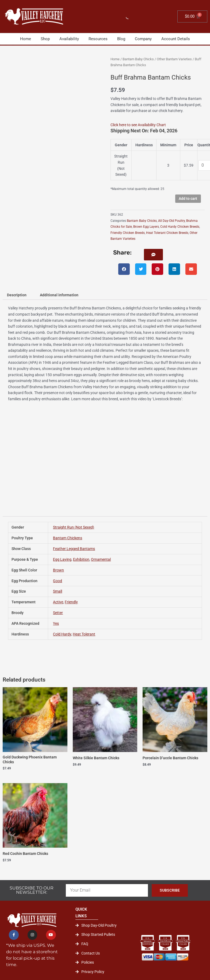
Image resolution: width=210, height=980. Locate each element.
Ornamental (101, 559)
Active (58, 602)
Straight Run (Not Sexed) (74, 527)
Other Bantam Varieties (174, 59)
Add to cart (188, 199)
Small (58, 591)
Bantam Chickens (68, 538)
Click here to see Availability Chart (138, 125)
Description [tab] (17, 295)
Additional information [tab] (59, 295)
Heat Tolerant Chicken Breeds (167, 233)
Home (26, 39)
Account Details (176, 39)
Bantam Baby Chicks (138, 59)
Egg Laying (62, 559)
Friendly (71, 602)
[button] (153, 255)
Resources (98, 39)
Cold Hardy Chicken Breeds (180, 227)
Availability (69, 39)
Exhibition (81, 559)
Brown (58, 570)
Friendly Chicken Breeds (128, 233)
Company (143, 39)
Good (58, 581)
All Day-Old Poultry (171, 221)
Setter (58, 613)
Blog (121, 39)
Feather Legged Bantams (74, 549)
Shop (45, 39)
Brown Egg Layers (146, 227)
